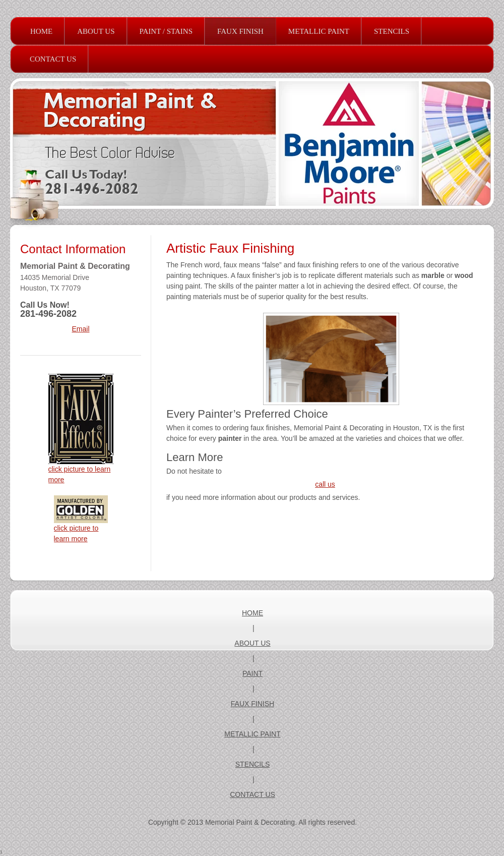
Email (80, 329)
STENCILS (253, 764)
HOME (253, 613)
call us (325, 484)
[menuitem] (41, 31)
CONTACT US (253, 794)
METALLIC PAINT (253, 734)
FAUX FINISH (253, 704)
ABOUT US (252, 643)
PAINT (253, 673)
